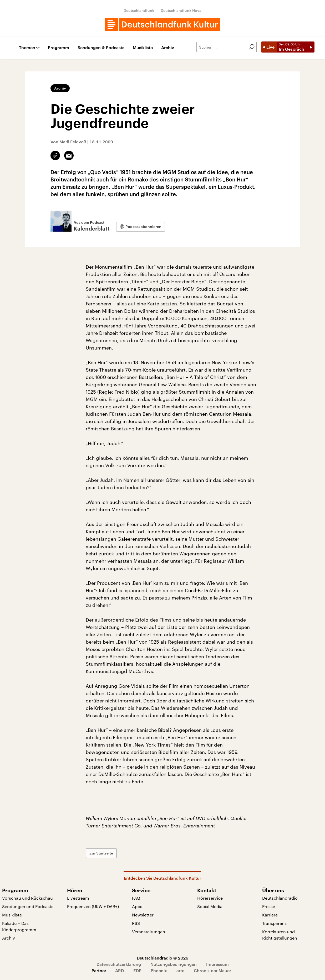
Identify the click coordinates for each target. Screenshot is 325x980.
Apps (137, 906)
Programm (59, 48)
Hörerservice (210, 898)
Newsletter (143, 915)
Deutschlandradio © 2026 (162, 958)
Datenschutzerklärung (119, 964)
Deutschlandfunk (139, 10)
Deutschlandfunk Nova (181, 10)
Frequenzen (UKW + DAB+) (93, 906)
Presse (269, 906)
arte (180, 970)
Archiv (168, 48)
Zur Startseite (101, 853)
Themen (27, 48)
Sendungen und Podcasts (28, 906)
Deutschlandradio (280, 898)
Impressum (217, 964)
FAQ (136, 898)
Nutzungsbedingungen (174, 964)
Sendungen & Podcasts (101, 48)
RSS (136, 923)
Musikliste (143, 48)
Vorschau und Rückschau (27, 898)
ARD (120, 970)
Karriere (270, 915)
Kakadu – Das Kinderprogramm (19, 926)
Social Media (210, 906)
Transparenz (274, 923)
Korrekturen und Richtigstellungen (280, 935)
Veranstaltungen (149, 932)
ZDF (137, 970)
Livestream (78, 898)
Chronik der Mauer (212, 970)
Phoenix (159, 970)
